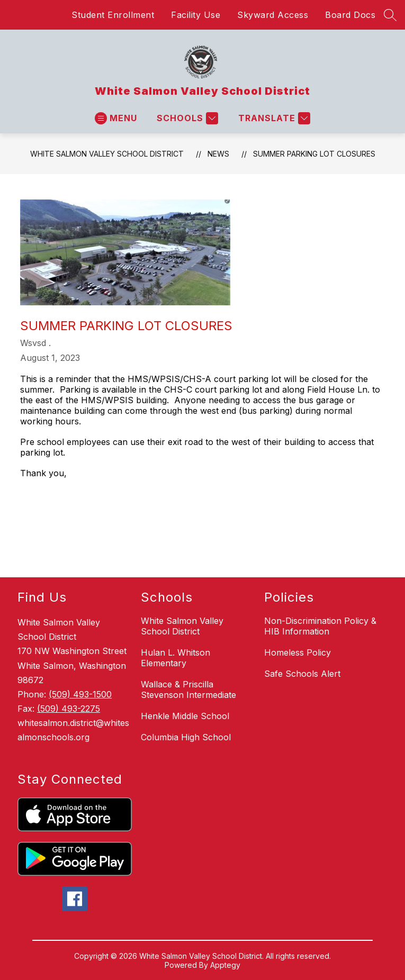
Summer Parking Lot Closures (314, 154)
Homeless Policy (298, 652)
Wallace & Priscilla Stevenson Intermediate (188, 689)
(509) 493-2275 (69, 709)
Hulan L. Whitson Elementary (175, 658)
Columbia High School (186, 737)
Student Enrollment (113, 15)
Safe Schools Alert (302, 674)
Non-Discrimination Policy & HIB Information (320, 626)
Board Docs (350, 15)
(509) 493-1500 (80, 694)
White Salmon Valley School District (107, 154)
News (218, 154)
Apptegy (225, 965)
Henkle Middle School (185, 716)
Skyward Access (273, 15)
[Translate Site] (273, 118)
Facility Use (196, 15)
